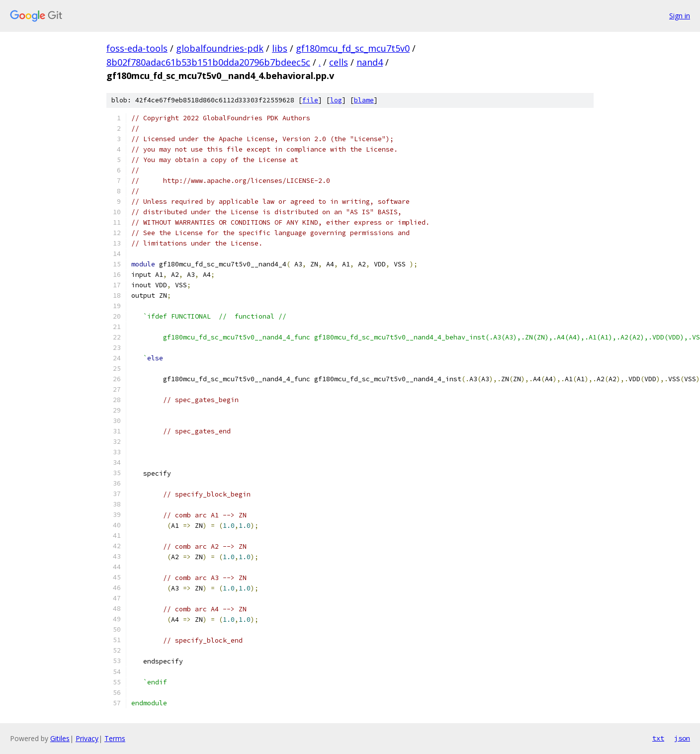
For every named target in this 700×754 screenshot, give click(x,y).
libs (280, 48)
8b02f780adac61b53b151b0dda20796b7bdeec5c (208, 62)
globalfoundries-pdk (220, 48)
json (682, 738)
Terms (115, 738)
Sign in (680, 16)
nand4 (370, 62)
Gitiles (60, 738)
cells (339, 62)
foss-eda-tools (137, 48)
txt (658, 738)
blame (364, 100)
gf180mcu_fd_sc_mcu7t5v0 (353, 48)
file (310, 100)
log (336, 100)
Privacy (87, 738)
